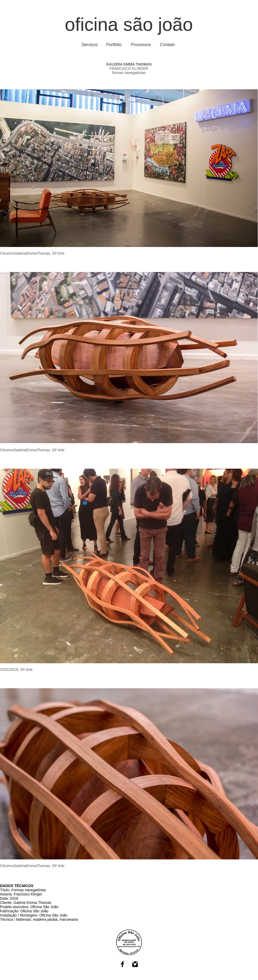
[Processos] (141, 45)
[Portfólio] (114, 45)
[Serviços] (90, 45)
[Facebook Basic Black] (122, 964)
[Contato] (167, 45)
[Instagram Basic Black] (135, 964)
